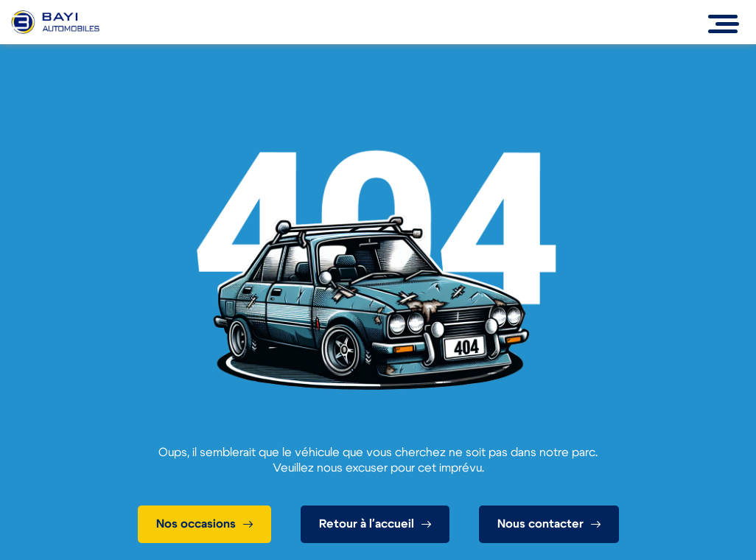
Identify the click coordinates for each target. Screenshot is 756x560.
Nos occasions (196, 524)
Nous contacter (540, 524)
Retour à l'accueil (367, 524)
